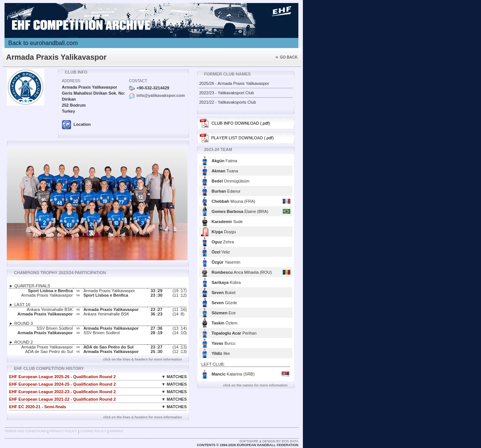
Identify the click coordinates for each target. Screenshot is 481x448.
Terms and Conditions (26, 431)
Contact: (138, 81)
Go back (287, 57)
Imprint (117, 431)
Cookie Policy (93, 431)
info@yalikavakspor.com (161, 95)
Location (76, 124)
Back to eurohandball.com (43, 43)
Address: (72, 81)
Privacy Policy (63, 431)
